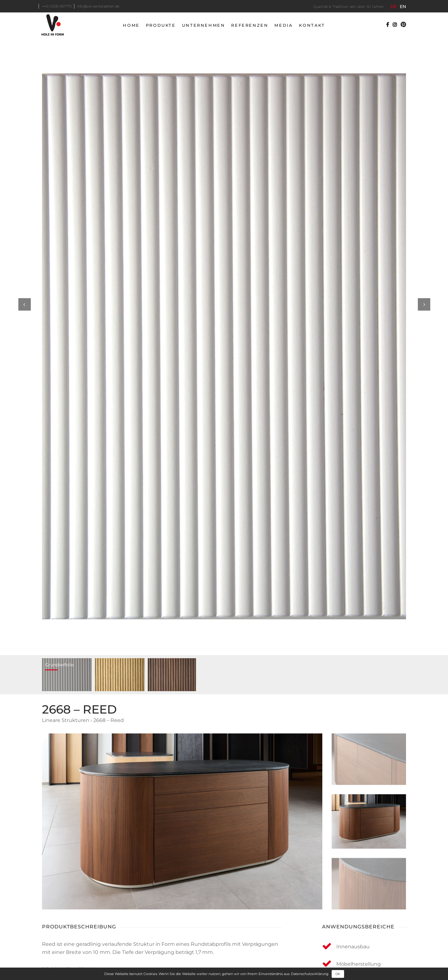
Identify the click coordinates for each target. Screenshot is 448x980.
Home (131, 25)
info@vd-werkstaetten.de (98, 6)
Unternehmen (204, 25)
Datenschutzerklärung (310, 973)
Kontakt (312, 25)
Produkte (161, 25)
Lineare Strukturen (66, 720)
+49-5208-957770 (57, 6)
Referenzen (250, 25)
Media (284, 25)
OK (338, 974)
